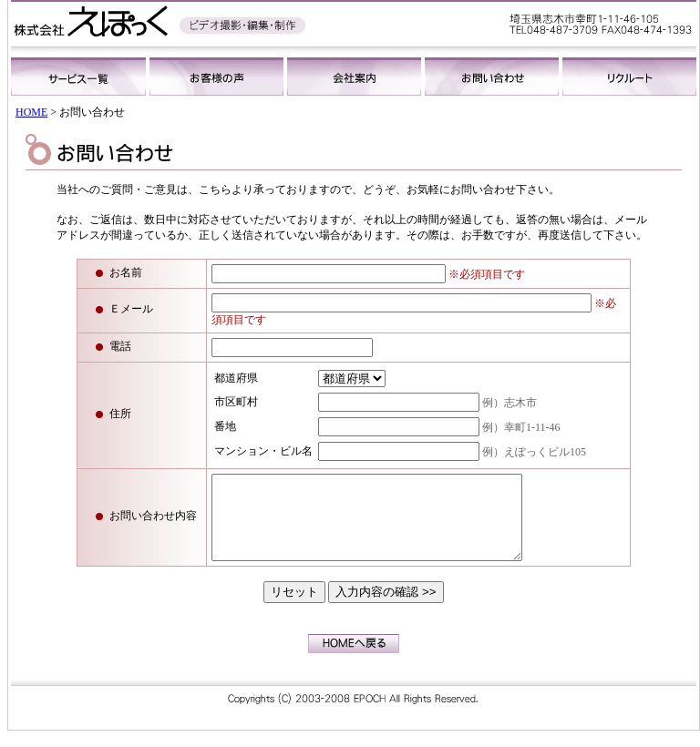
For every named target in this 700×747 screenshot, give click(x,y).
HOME (31, 112)
